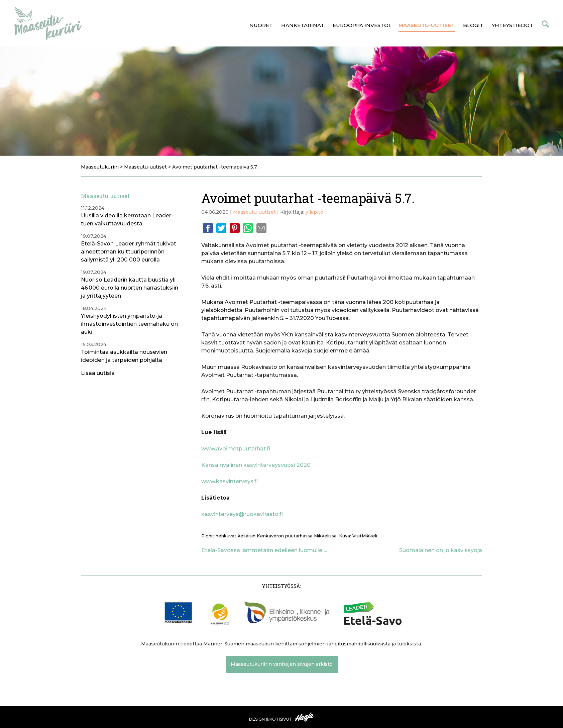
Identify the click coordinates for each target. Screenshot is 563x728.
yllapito (314, 212)
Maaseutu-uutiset (427, 25)
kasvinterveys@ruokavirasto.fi (242, 514)
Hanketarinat (303, 25)
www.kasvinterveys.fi (230, 481)
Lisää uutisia (98, 373)
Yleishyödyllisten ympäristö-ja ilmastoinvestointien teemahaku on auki (129, 324)
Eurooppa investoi (361, 25)
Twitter (221, 228)
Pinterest (235, 228)
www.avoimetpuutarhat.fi (236, 449)
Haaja (305, 717)
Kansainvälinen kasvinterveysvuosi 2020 (256, 465)
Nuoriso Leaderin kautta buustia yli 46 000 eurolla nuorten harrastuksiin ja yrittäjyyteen (130, 288)
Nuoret (261, 25)
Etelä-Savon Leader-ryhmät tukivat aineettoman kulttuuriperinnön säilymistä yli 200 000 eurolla (129, 252)
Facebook (208, 228)
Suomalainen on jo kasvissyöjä (441, 550)
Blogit (473, 25)
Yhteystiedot (513, 25)
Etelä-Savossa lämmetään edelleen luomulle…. (264, 550)
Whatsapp (248, 228)
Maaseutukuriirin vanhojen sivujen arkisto (282, 664)
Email (261, 228)
